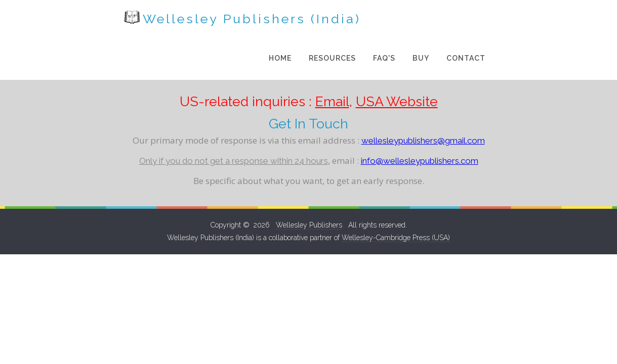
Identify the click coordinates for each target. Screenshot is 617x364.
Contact (555, 20)
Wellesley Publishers (309, 187)
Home (369, 20)
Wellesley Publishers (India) (154, 18)
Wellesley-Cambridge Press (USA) (396, 200)
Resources (421, 20)
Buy (510, 20)
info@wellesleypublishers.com (420, 123)
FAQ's (473, 20)
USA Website (397, 63)
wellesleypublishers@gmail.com (423, 103)
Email (332, 63)
